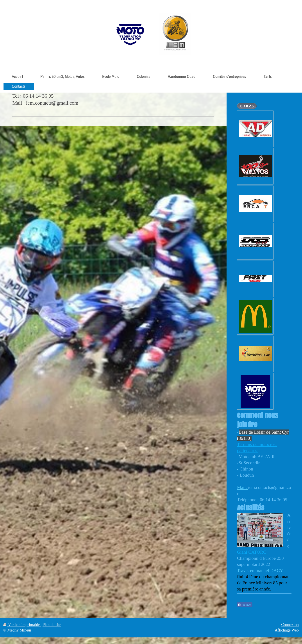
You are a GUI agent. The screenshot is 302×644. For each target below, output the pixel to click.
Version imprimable (22, 625)
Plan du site (52, 625)
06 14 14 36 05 (274, 500)
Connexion (290, 625)
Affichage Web (287, 630)
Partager (245, 605)
